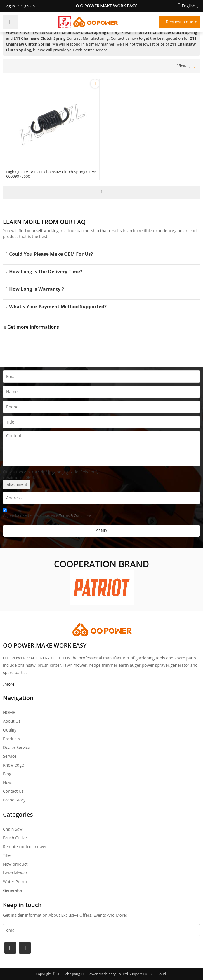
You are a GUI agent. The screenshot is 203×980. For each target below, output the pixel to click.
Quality (10, 730)
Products (11, 739)
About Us (12, 721)
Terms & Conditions (75, 516)
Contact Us (13, 791)
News (8, 782)
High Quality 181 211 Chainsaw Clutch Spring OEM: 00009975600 (51, 174)
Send (102, 531)
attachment (16, 484)
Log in (10, 6)
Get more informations (33, 327)
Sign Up (28, 6)
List (190, 66)
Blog (7, 774)
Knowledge (13, 765)
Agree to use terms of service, (47, 514)
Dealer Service (17, 747)
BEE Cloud (158, 974)
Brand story (14, 800)
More (9, 684)
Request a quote (182, 22)
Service (10, 756)
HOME (9, 712)
